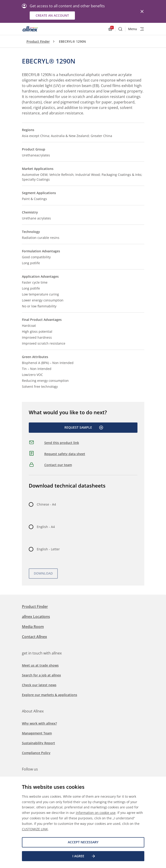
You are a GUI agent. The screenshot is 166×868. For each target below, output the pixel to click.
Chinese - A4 (46, 504)
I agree (84, 856)
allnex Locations (36, 617)
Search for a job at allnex (41, 675)
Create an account (52, 15)
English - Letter (48, 549)
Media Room (33, 627)
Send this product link (62, 443)
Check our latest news (39, 685)
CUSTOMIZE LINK (35, 829)
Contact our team (58, 465)
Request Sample (84, 427)
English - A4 (46, 527)
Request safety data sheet (65, 454)
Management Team (37, 733)
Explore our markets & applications (50, 695)
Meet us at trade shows (40, 665)
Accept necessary (83, 842)
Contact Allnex (34, 637)
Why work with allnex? (39, 723)
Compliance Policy (36, 753)
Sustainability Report (38, 743)
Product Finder (38, 41)
